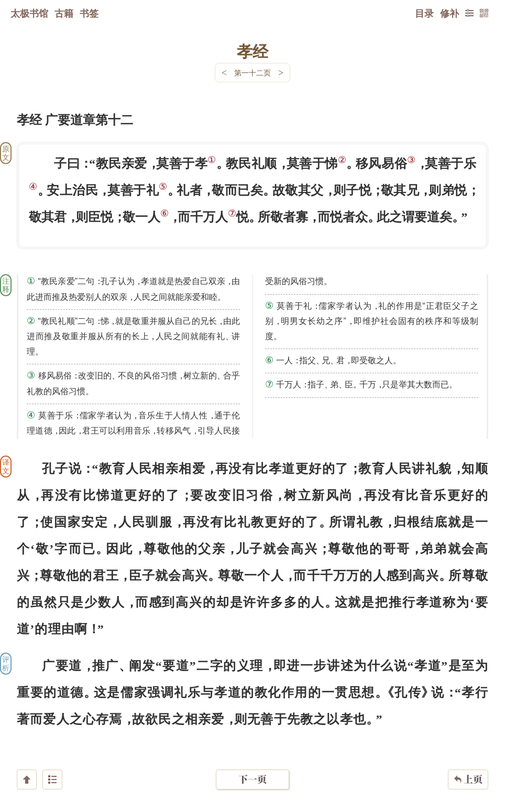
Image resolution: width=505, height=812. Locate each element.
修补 (449, 13)
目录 (424, 13)
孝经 (252, 51)
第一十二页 (252, 73)
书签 (89, 13)
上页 (468, 750)
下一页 (252, 749)
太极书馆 (29, 13)
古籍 (64, 13)
